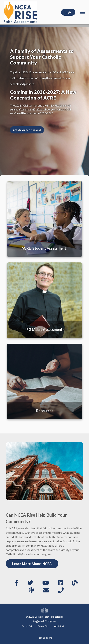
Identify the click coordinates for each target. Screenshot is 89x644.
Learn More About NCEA (32, 564)
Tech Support (44, 638)
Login (68, 12)
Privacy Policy (28, 626)
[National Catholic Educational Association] (20, 12)
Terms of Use (44, 626)
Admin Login (60, 626)
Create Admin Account (27, 130)
